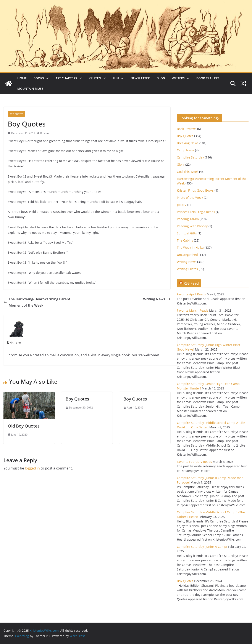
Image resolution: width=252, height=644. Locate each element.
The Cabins (185, 240)
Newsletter (140, 78)
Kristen (95, 78)
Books (39, 78)
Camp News (186, 150)
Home (22, 78)
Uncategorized (187, 255)
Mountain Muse (30, 89)
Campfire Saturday (190, 157)
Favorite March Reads (193, 310)
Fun (116, 78)
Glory (181, 164)
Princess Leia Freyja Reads (196, 212)
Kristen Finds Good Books (195, 190)
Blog (161, 78)
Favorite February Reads (194, 462)
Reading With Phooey (192, 226)
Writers (178, 78)
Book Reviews (187, 129)
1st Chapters (66, 78)
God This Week (188, 172)
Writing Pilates (187, 269)
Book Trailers (208, 78)
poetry (182, 205)
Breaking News (188, 143)
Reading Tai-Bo (188, 219)
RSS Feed (191, 283)
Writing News (157, 299)
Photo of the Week (190, 198)
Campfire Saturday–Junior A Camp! (202, 547)
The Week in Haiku (190, 248)
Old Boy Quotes (24, 426)
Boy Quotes (16, 114)
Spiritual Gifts (187, 233)
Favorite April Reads (191, 294)
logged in (32, 468)
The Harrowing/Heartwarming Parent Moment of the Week (37, 302)
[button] (46, 78)
